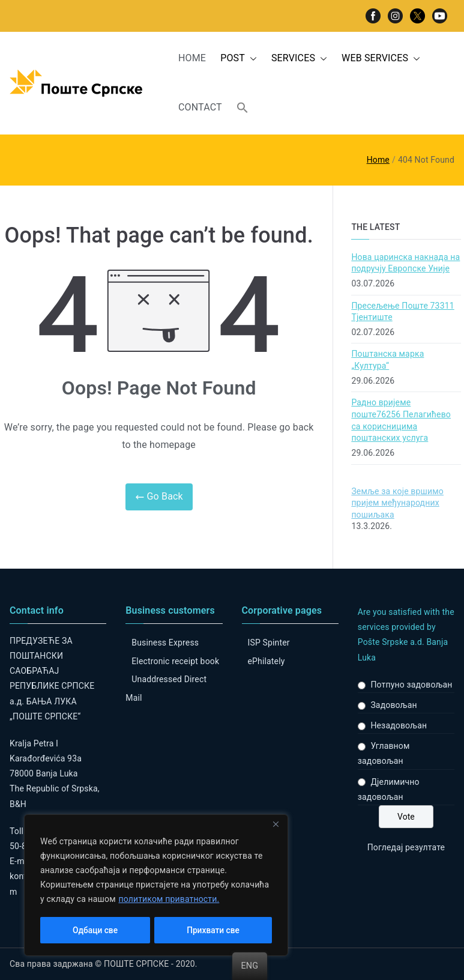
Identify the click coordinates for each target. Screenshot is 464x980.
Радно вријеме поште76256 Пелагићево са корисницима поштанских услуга (401, 420)
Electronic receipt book (175, 661)
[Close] (276, 826)
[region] (156, 886)
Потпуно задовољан (411, 685)
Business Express (165, 643)
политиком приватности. (169, 900)
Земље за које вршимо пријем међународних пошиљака (397, 503)
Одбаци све (95, 930)
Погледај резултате (406, 847)
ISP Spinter (269, 643)
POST (239, 59)
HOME (192, 58)
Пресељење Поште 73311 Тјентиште (402, 312)
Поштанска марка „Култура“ (387, 360)
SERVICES (299, 59)
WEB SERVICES (381, 59)
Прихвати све (213, 930)
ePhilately (267, 661)
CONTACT (200, 107)
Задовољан (393, 705)
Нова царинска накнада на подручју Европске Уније (405, 263)
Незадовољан (399, 725)
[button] (251, 59)
